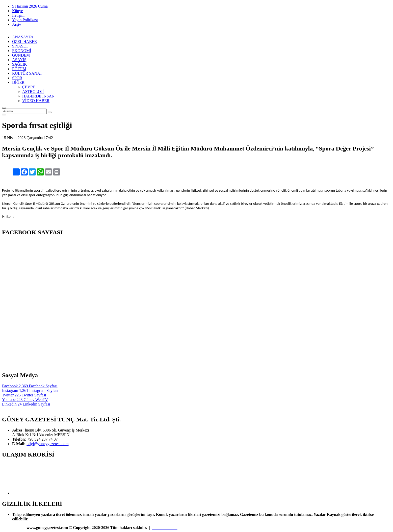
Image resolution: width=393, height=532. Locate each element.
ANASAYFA (23, 37)
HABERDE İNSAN (38, 96)
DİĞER (18, 82)
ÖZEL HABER (25, 42)
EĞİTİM (19, 69)
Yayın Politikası (25, 20)
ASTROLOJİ (33, 92)
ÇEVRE (29, 87)
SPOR (17, 78)
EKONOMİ (22, 51)
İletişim (18, 15)
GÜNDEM (21, 55)
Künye (18, 11)
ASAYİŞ (19, 60)
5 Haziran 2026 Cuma (30, 6)
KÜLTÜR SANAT (27, 73)
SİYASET (20, 46)
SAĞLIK (20, 64)
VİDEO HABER (36, 101)
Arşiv (17, 24)
